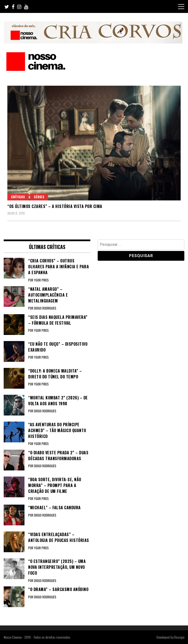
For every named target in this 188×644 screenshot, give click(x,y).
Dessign (179, 637)
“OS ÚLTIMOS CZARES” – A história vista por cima (55, 206)
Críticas (18, 197)
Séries (39, 197)
